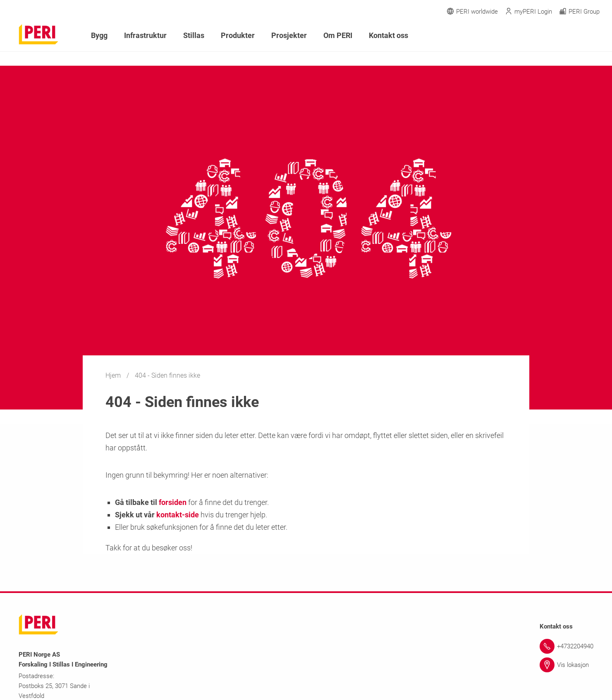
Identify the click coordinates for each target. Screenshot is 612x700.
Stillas (194, 35)
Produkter (238, 35)
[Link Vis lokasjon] (567, 665)
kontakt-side (178, 515)
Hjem (114, 375)
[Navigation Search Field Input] (550, 36)
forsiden (173, 502)
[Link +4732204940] (567, 646)
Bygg (99, 35)
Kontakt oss (388, 35)
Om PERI (338, 35)
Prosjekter (289, 35)
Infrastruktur (145, 35)
